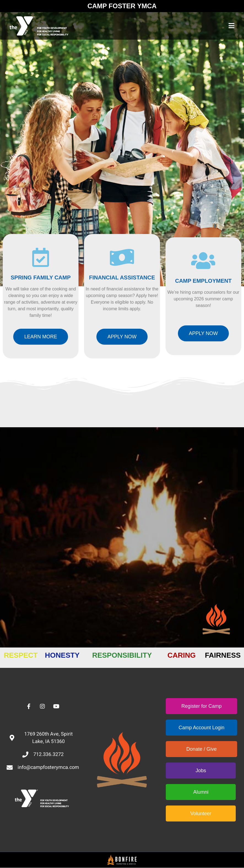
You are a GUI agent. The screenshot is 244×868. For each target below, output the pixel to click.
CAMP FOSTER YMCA (122, 6)
